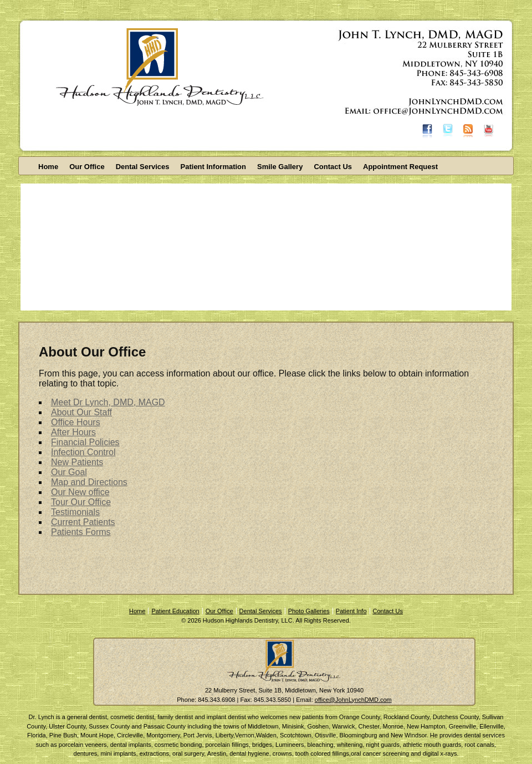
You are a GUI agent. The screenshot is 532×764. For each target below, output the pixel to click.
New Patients (77, 462)
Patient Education (175, 611)
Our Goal (69, 472)
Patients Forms (81, 532)
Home (48, 167)
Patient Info (351, 611)
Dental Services (143, 167)
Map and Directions (89, 482)
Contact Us (333, 167)
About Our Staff (81, 412)
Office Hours (76, 422)
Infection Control (83, 452)
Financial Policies (85, 442)
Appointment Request (400, 167)
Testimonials (75, 512)
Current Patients (83, 522)
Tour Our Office (81, 502)
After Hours (73, 432)
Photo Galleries (309, 611)
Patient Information (213, 167)
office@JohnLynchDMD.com (353, 700)
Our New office (80, 492)
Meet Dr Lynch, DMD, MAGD (108, 402)
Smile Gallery (280, 167)
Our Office (87, 167)
